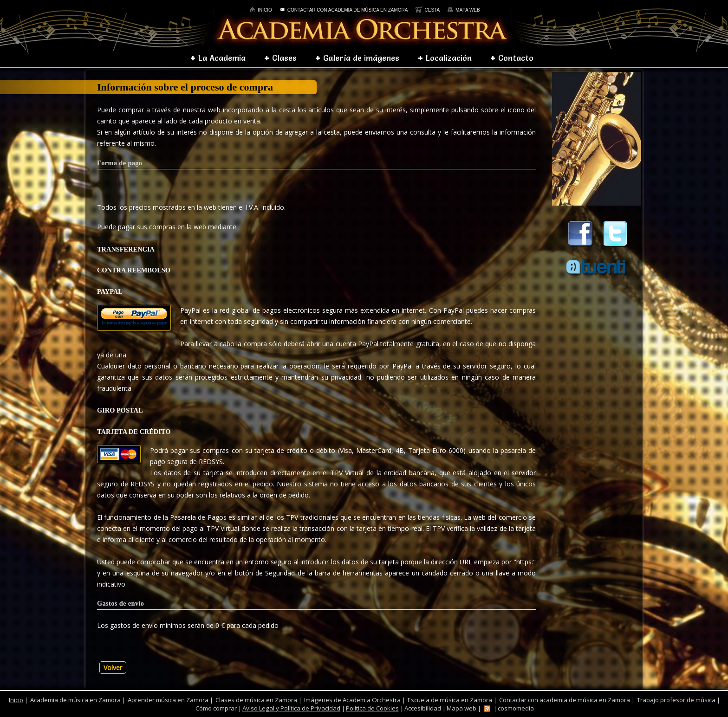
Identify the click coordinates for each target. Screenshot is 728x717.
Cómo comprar (216, 708)
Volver (113, 668)
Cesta (428, 10)
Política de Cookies (372, 708)
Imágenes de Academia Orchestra (352, 700)
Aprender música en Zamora (168, 700)
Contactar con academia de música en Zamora (344, 10)
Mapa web (464, 10)
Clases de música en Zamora (256, 700)
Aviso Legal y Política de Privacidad (291, 708)
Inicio (261, 10)
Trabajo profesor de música (676, 700)
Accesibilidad (423, 708)
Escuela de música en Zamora (450, 700)
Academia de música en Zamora (75, 700)
